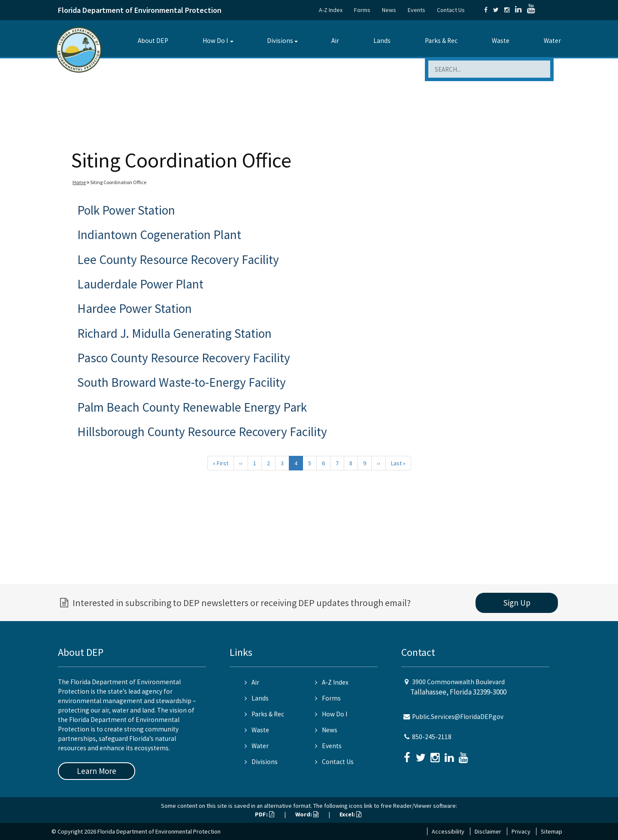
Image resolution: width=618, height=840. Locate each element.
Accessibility (448, 831)
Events (417, 10)
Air (335, 41)
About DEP (153, 41)
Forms (362, 10)
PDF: (265, 814)
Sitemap (551, 831)
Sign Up (517, 603)
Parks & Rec (441, 41)
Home (79, 182)
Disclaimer (488, 831)
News (389, 10)
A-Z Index (331, 10)
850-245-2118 (432, 737)
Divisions (280, 41)
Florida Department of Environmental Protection (140, 10)
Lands (382, 41)
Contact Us (451, 10)
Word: (307, 814)
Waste (501, 41)
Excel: (350, 814)
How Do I (215, 41)
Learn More (97, 771)
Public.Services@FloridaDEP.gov (458, 717)
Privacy (521, 831)
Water (552, 41)
